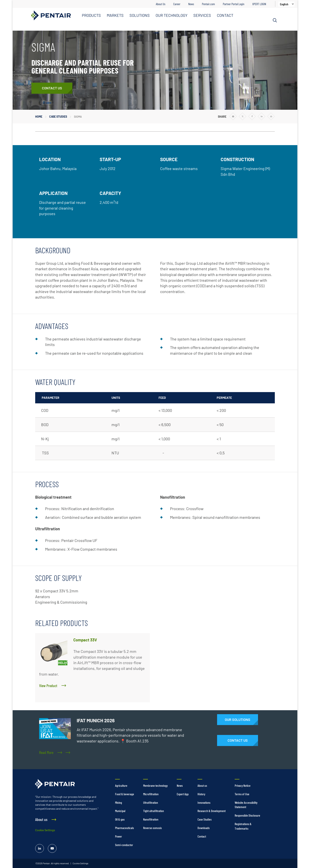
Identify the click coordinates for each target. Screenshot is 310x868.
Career (177, 4)
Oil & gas (120, 819)
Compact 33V (85, 640)
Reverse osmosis (152, 828)
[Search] (275, 20)
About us (202, 785)
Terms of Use (242, 794)
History (201, 794)
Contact (202, 836)
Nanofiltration (151, 819)
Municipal (120, 811)
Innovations (204, 802)
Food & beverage (125, 794)
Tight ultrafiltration (154, 811)
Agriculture (121, 785)
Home (39, 117)
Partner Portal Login (234, 4)
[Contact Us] (52, 88)
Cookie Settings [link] (80, 863)
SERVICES (202, 15)
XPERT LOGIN (259, 4)
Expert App (183, 794)
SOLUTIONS (140, 15)
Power (119, 836)
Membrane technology (155, 785)
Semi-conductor (124, 845)
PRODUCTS (91, 15)
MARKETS (115, 15)
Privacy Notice (243, 785)
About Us (161, 4)
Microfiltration (151, 794)
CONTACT (225, 15)
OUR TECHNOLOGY (172, 15)
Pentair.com (208, 4)
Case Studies (58, 117)
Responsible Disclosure (247, 815)
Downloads (204, 828)
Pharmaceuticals (124, 828)
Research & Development (212, 811)
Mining (119, 802)
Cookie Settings (45, 830)
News (191, 4)
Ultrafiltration (151, 802)
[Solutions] (238, 720)
